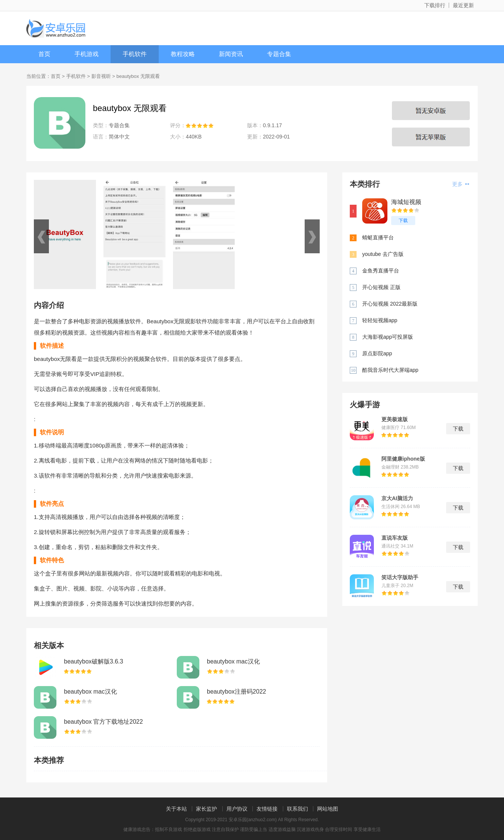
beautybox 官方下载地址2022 (103, 722)
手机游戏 (87, 54)
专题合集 (279, 54)
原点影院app (377, 353)
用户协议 (237, 809)
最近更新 (463, 5)
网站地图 (328, 809)
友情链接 (267, 809)
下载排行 (435, 5)
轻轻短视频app (380, 320)
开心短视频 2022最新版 (390, 304)
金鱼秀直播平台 (381, 271)
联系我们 (298, 809)
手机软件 (135, 54)
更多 (461, 184)
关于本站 (176, 809)
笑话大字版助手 (400, 577)
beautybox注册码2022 (236, 692)
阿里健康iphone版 (403, 459)
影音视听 (101, 76)
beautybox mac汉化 (233, 661)
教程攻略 (183, 54)
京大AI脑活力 (397, 498)
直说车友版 (395, 538)
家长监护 (206, 809)
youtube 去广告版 (383, 254)
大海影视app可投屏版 (388, 337)
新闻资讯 (231, 54)
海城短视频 (406, 202)
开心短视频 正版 (381, 287)
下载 (403, 221)
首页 (44, 54)
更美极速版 (395, 419)
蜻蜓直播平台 (378, 237)
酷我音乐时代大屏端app (390, 370)
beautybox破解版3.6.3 (93, 661)
